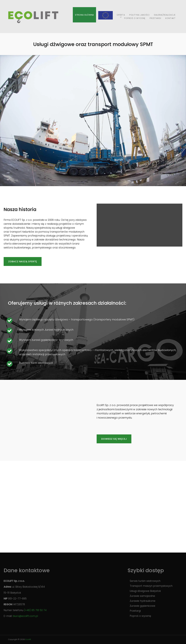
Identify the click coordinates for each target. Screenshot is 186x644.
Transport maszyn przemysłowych (151, 586)
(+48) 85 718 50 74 (35, 610)
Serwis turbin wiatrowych (145, 581)
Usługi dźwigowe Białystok (145, 591)
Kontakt (170, 18)
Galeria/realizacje (165, 15)
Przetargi (155, 18)
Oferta (121, 15)
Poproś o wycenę (135, 18)
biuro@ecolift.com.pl (25, 616)
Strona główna (84, 15)
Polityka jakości (139, 15)
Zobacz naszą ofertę (23, 261)
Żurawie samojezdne (142, 596)
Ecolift (28, 639)
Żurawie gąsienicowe (142, 606)
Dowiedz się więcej (114, 439)
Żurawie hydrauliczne (143, 601)
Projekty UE (105, 15)
